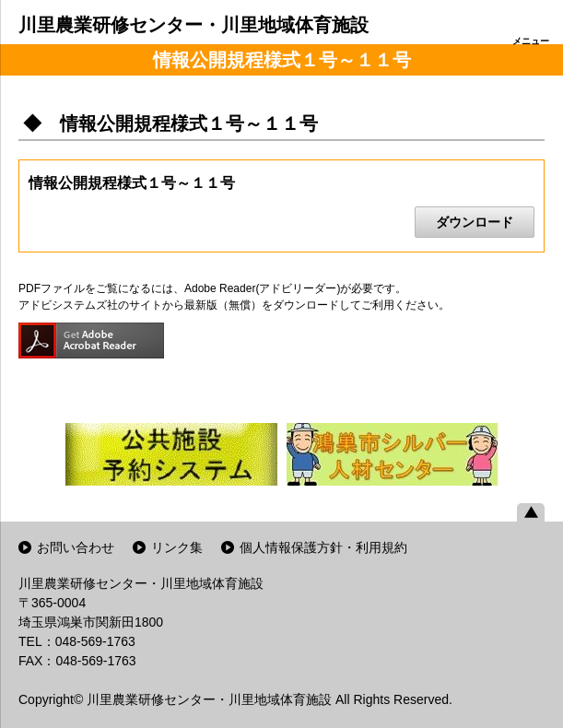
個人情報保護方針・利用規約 (323, 547)
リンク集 (177, 547)
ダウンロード (475, 222)
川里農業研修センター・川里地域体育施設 (194, 25)
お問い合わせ (76, 547)
